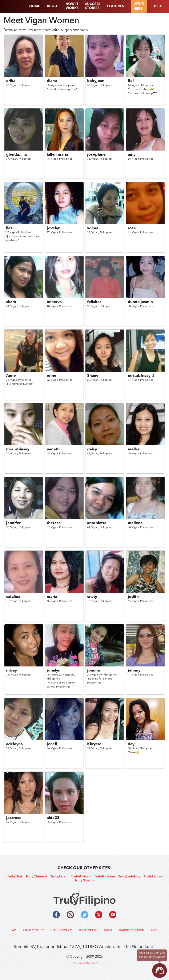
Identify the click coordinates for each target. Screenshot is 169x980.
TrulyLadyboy (129, 877)
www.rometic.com (84, 963)
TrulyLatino (153, 877)
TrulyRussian (104, 877)
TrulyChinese (36, 877)
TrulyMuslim (85, 881)
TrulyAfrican (81, 877)
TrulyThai (15, 877)
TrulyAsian (59, 877)
